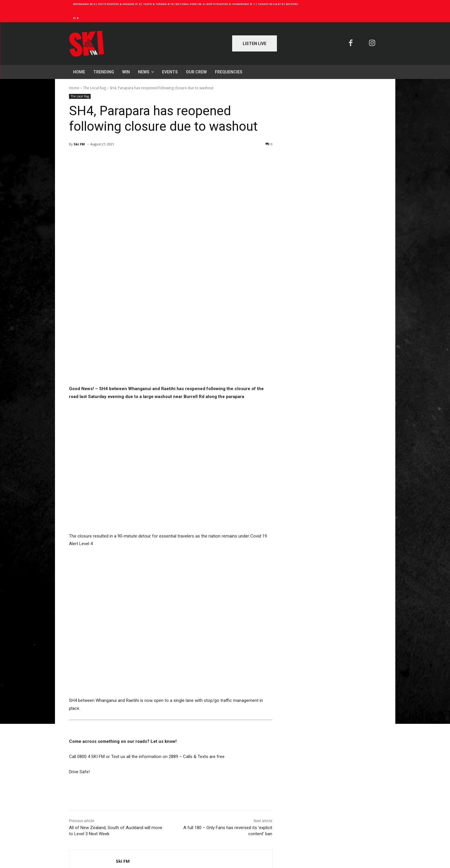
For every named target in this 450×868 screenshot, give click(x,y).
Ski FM (79, 144)
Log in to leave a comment (93, 839)
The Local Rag (94, 88)
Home (74, 88)
